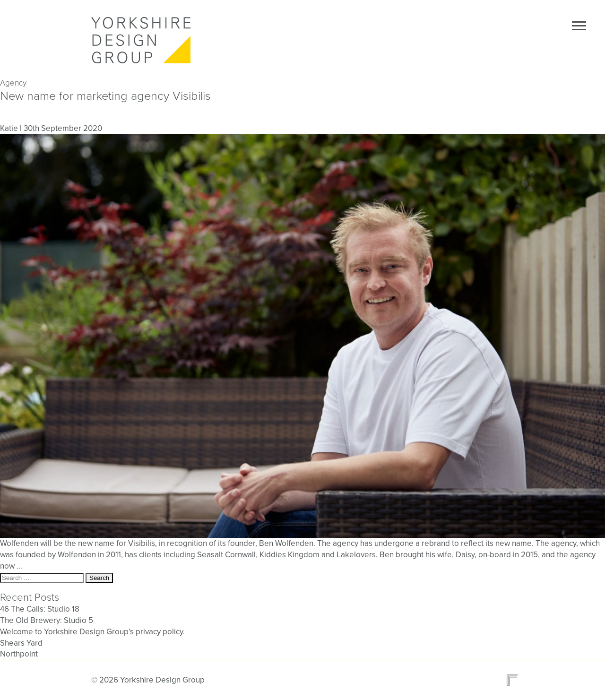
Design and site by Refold (510, 680)
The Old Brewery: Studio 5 (47, 620)
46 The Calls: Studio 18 (40, 609)
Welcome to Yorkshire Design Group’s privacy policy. (92, 632)
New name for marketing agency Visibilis (105, 96)
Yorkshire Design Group (143, 40)
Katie (9, 128)
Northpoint (19, 654)
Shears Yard (21, 643)
